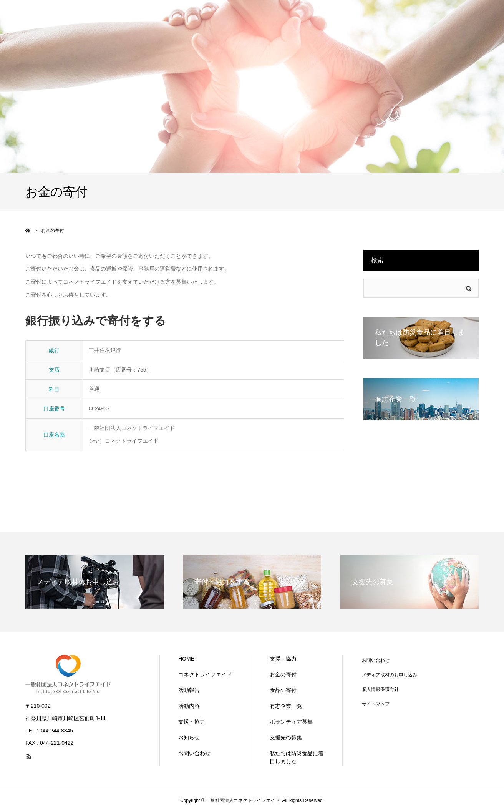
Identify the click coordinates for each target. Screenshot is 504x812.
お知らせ (189, 737)
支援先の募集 (286, 737)
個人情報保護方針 (380, 689)
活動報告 (189, 690)
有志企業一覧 (286, 706)
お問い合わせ (194, 753)
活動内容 (189, 706)
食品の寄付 (283, 690)
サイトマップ (376, 704)
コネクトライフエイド (205, 674)
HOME (186, 659)
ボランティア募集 (291, 722)
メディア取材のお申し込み (390, 675)
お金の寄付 (283, 674)
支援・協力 (192, 722)
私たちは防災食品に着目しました (297, 757)
